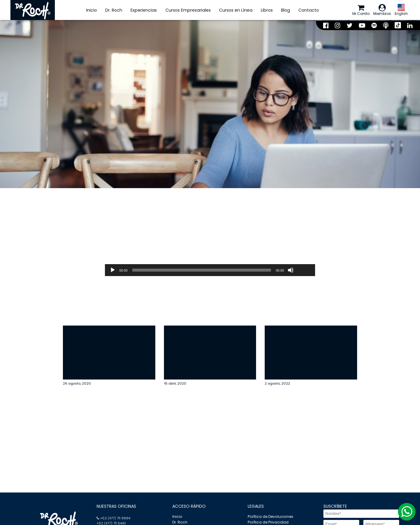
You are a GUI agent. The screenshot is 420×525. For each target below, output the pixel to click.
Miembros (379, 10)
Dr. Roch (109, 10)
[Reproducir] (113, 272)
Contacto (304, 10)
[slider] (202, 272)
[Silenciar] (291, 272)
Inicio (87, 10)
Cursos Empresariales (183, 10)
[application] (210, 272)
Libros (262, 10)
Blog (281, 10)
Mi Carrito (354, 10)
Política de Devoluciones (270, 517)
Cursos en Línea (231, 10)
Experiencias (139, 10)
